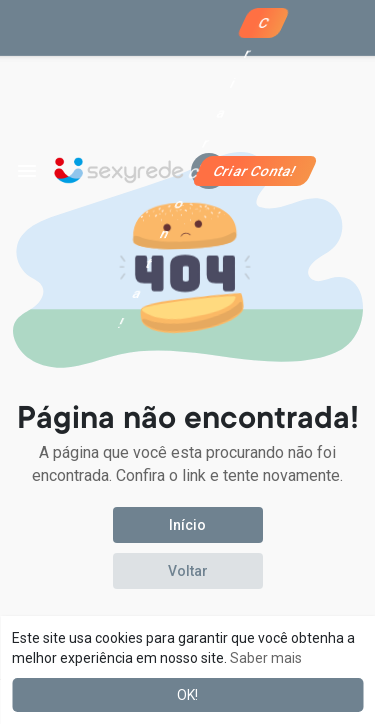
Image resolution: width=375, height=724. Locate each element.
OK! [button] (187, 695)
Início (187, 525)
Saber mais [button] (266, 658)
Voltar (188, 571)
